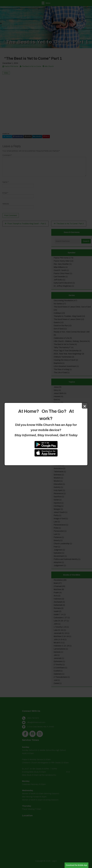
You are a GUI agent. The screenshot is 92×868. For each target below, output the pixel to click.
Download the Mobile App (76, 865)
